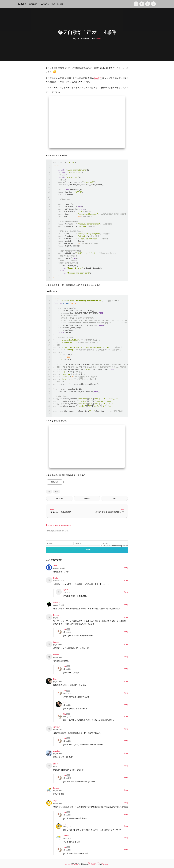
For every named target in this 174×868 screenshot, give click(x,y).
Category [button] (33, 4)
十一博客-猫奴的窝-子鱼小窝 (94, 863)
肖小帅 (56, 764)
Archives (45, 4)
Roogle (56, 615)
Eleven (22, 4)
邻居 (53, 4)
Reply (126, 568)
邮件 (57, 492)
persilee (56, 751)
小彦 (55, 801)
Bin (64, 629)
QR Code (87, 498)
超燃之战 (57, 727)
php (49, 492)
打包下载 (55, 482)
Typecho (93, 865)
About (60, 4)
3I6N (55, 565)
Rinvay (56, 788)
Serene (56, 642)
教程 (99, 38)
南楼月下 (57, 602)
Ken (55, 679)
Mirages (106, 865)
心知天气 (98, 78)
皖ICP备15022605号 (72, 865)
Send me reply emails (116, 546)
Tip (114, 498)
